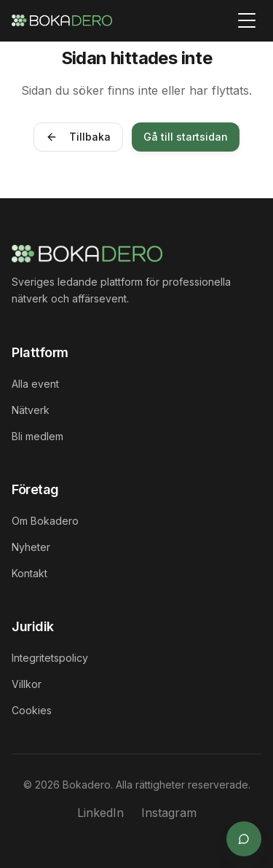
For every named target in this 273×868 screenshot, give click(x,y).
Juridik (33, 626)
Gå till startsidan (186, 137)
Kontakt (29, 573)
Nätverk (31, 410)
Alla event (35, 384)
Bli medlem (37, 436)
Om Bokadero (45, 521)
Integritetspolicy (50, 658)
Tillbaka (78, 137)
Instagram (169, 813)
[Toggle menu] (247, 20)
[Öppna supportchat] (244, 839)
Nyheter (31, 547)
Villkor (27, 684)
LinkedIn (100, 813)
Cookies (32, 710)
